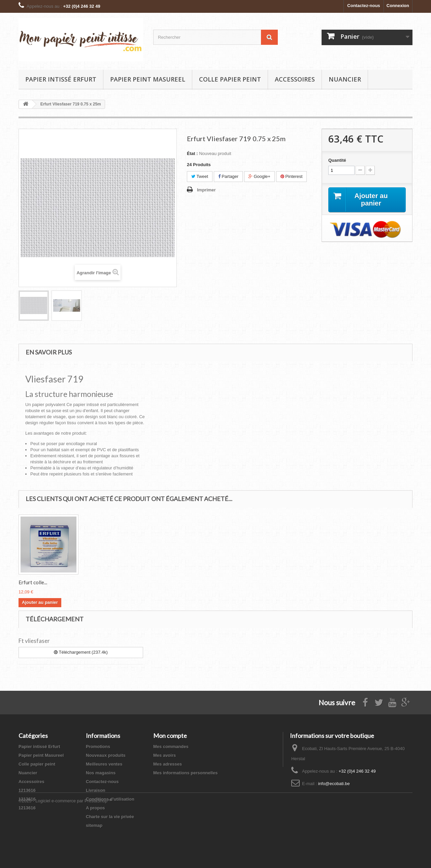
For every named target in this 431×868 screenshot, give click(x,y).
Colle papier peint (230, 79)
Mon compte (170, 736)
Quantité (337, 160)
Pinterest (292, 176)
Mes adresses (168, 764)
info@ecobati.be (334, 784)
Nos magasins (101, 773)
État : (192, 153)
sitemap (94, 825)
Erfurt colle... (33, 582)
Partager (228, 176)
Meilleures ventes (104, 764)
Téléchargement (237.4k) (81, 652)
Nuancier (345, 79)
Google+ (259, 176)
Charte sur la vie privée (110, 817)
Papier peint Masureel (148, 79)
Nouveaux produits (106, 755)
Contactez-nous (364, 6)
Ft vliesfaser (34, 641)
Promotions (98, 747)
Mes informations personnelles (185, 773)
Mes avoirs (164, 755)
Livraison (96, 790)
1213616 (27, 790)
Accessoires (295, 79)
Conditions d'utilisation (110, 799)
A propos (95, 808)
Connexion (398, 6)
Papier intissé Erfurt (61, 79)
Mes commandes (171, 747)
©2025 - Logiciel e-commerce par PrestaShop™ (65, 850)
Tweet (200, 176)
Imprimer (206, 190)
